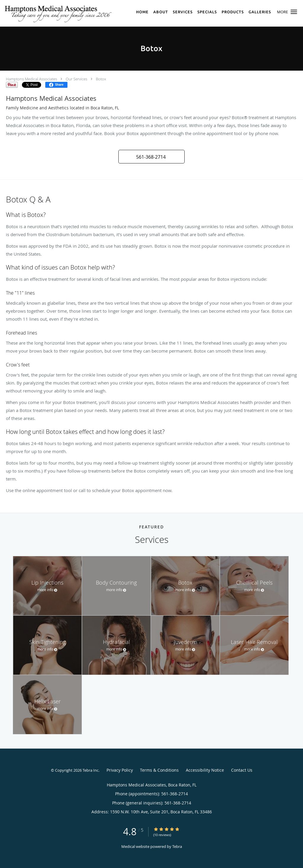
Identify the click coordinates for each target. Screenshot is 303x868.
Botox (101, 79)
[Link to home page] (59, 13)
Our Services (76, 79)
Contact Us (242, 770)
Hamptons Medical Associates (32, 79)
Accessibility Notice (205, 770)
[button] (294, 12)
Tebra (177, 846)
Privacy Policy (120, 770)
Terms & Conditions (159, 770)
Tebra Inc (91, 770)
